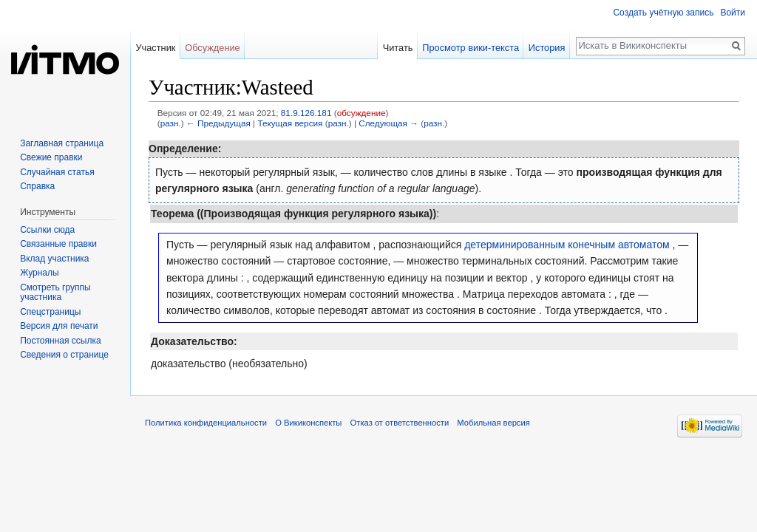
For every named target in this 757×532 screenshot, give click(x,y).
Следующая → (388, 123)
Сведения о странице (64, 355)
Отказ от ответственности (400, 423)
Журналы (39, 273)
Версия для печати (59, 326)
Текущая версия (290, 123)
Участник (155, 48)
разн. (171, 123)
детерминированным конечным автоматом (567, 245)
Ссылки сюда (47, 230)
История (547, 48)
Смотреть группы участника (55, 293)
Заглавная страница (62, 143)
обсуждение (361, 113)
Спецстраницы (50, 312)
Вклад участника (54, 259)
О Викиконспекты (308, 423)
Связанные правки (58, 244)
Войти (733, 13)
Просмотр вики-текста (471, 48)
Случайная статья (57, 172)
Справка (37, 186)
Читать (398, 48)
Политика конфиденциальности (206, 423)
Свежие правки (51, 157)
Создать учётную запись (663, 13)
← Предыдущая (218, 123)
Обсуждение (213, 48)
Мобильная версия (493, 423)
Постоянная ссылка (60, 341)
